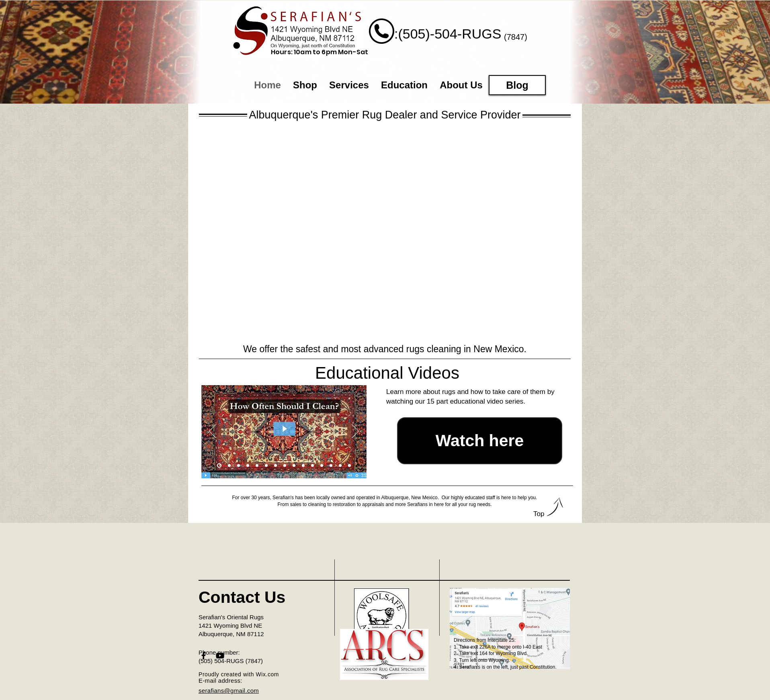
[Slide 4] (248, 465)
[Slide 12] (322, 465)
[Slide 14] (340, 465)
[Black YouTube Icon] (220, 656)
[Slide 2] (229, 465)
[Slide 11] (312, 465)
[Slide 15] (349, 465)
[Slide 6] (266, 465)
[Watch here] (480, 441)
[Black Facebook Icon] (204, 656)
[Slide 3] (239, 465)
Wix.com (268, 674)
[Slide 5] (257, 465)
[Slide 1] (219, 465)
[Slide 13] (331, 465)
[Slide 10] (303, 465)
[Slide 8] (285, 465)
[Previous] (213, 432)
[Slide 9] (294, 465)
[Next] (355, 432)
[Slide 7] (275, 465)
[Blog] (517, 85)
